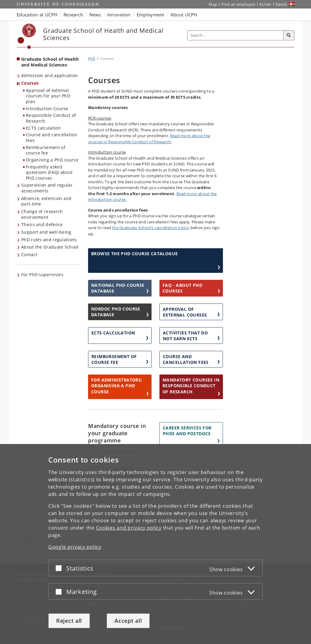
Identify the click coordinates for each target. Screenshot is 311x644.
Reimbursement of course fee (46, 150)
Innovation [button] (119, 15)
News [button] (95, 15)
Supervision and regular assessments (47, 188)
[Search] (289, 36)
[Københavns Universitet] (27, 36)
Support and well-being (46, 232)
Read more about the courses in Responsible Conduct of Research (149, 139)
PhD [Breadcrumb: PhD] (92, 58)
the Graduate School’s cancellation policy (151, 228)
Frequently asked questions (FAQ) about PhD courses (49, 172)
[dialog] (155, 544)
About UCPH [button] (184, 15)
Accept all (128, 621)
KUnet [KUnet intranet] (265, 4)
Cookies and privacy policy (129, 528)
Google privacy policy (75, 547)
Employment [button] (150, 15)
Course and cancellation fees (51, 137)
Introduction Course (47, 108)
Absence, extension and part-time (46, 201)
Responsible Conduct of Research (51, 118)
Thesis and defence (42, 224)
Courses (30, 83)
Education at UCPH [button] (37, 15)
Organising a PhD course (52, 160)
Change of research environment (42, 214)
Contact (29, 254)
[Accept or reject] (60, 568)
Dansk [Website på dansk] (281, 4)
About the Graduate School (50, 247)
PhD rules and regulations (49, 240)
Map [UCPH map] (213, 4)
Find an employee (238, 4)
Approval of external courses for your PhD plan (48, 96)
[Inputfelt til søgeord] (236, 35)
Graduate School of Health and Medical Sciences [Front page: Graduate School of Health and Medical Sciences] (50, 62)
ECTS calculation (43, 128)
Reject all (69, 621)
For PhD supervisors (43, 275)
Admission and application (50, 75)
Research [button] (73, 15)
